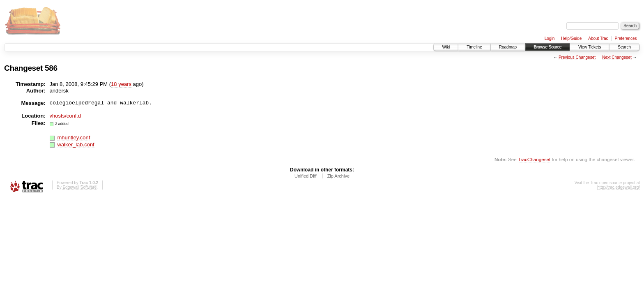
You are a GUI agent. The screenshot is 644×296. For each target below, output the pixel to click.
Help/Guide (571, 38)
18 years (121, 84)
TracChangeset (534, 159)
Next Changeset (617, 57)
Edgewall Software (79, 187)
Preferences (626, 38)
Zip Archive (338, 176)
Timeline (474, 47)
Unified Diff (306, 176)
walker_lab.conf (76, 145)
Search (624, 47)
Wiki (446, 47)
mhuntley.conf (74, 138)
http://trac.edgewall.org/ (619, 187)
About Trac (598, 38)
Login (550, 38)
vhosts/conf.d (66, 116)
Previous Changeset (577, 57)
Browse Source (547, 47)
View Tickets (590, 47)
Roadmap (508, 47)
